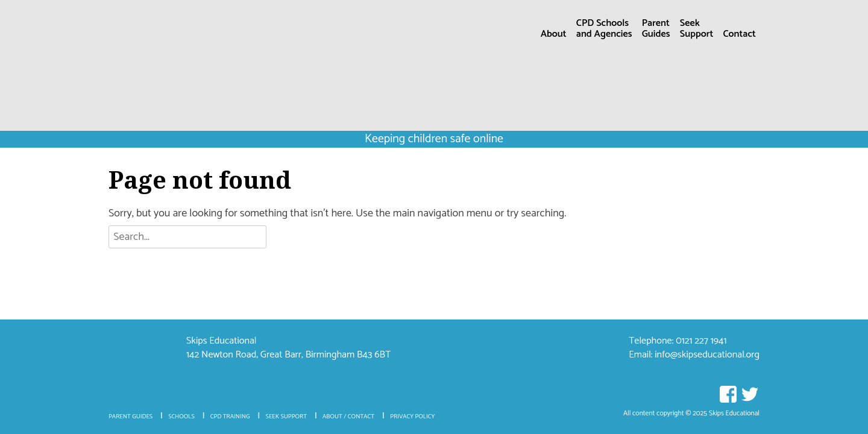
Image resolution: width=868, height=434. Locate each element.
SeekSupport (697, 30)
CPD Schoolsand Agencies (604, 30)
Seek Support (286, 417)
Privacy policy (412, 417)
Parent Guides (131, 417)
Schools (181, 417)
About (554, 34)
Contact (739, 34)
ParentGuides (656, 30)
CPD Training (230, 417)
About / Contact (348, 417)
